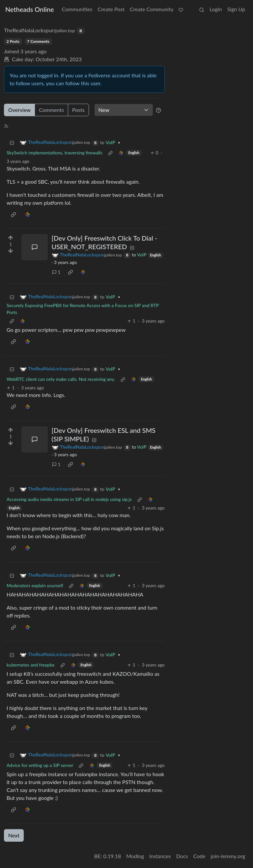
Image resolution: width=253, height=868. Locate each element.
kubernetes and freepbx (31, 665)
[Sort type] (124, 110)
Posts (78, 110)
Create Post (111, 9)
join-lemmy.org (228, 856)
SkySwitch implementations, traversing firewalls (55, 153)
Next (14, 835)
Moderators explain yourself (35, 585)
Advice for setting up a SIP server (40, 765)
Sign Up (236, 9)
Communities (77, 9)
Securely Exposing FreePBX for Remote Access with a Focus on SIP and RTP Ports (83, 309)
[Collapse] (12, 142)
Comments (51, 110)
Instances (160, 856)
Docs (182, 856)
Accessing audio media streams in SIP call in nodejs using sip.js (69, 499)
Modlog (135, 856)
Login (216, 9)
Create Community (152, 9)
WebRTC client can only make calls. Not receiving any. (61, 379)
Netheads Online (29, 9)
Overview (19, 110)
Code (199, 856)
